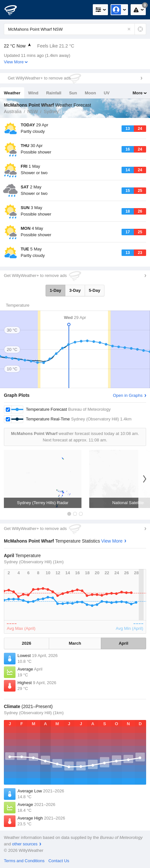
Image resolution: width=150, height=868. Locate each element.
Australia (13, 111)
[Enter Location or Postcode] (75, 29)
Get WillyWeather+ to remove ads (39, 78)
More (138, 93)
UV (107, 93)
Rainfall (54, 93)
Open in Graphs (128, 395)
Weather (12, 93)
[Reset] (129, 29)
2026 (26, 643)
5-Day (95, 290)
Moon (90, 93)
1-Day (55, 290)
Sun (73, 93)
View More (14, 62)
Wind (33, 93)
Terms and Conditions (24, 861)
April (123, 643)
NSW (32, 111)
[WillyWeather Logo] (15, 10)
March (75, 643)
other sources (25, 844)
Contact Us (59, 861)
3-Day (75, 290)
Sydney (51, 111)
